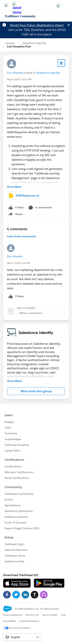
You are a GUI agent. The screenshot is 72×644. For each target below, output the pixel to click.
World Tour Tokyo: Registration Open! (37, 25)
